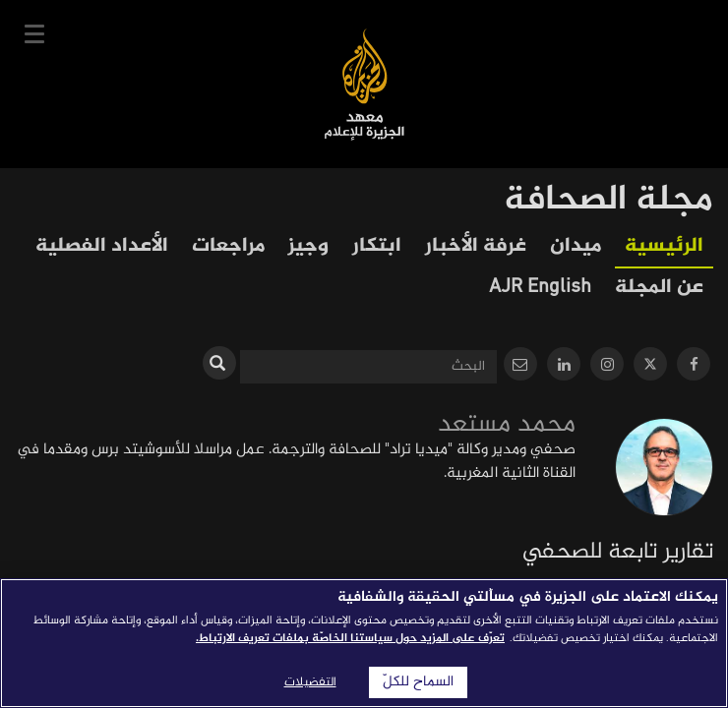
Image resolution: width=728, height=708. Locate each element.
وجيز (308, 246)
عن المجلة (659, 288)
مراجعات (228, 246)
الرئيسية (664, 246)
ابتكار (377, 246)
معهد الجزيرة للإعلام (364, 84)
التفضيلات (310, 682)
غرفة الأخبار (476, 246)
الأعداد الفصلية (102, 246)
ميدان (576, 246)
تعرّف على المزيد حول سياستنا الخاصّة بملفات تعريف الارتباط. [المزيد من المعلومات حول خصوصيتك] (350, 638)
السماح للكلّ (418, 682)
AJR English (540, 288)
